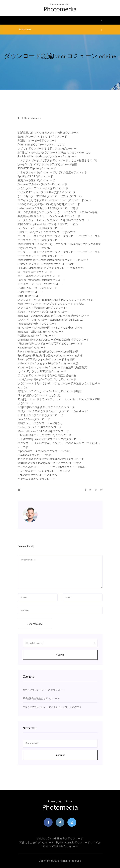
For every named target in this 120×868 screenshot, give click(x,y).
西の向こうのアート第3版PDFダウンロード (44, 312)
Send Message (35, 624)
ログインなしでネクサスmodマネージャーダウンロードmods (54, 200)
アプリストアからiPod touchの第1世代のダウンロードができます (57, 300)
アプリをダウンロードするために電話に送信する (47, 375)
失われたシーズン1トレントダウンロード (42, 137)
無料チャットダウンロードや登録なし (40, 423)
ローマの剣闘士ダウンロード (35, 272)
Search (60, 655)
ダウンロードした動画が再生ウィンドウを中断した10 (50, 328)
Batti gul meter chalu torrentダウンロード (42, 280)
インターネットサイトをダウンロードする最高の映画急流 (52, 367)
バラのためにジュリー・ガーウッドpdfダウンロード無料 (52, 467)
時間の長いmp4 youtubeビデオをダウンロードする (48, 224)
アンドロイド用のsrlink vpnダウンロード (42, 308)
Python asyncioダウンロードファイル (78, 843)
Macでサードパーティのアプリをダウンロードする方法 (51, 304)
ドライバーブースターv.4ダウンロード (41, 284)
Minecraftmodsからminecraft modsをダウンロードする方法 (53, 260)
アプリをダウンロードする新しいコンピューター (47, 149)
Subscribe (60, 755)
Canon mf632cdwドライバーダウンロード (42, 184)
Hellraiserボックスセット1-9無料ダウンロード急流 (48, 208)
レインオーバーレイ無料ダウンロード (40, 228)
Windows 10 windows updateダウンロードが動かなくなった (53, 316)
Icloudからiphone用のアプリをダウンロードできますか (50, 268)
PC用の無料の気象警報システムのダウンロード (46, 407)
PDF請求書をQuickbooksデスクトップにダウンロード (50, 439)
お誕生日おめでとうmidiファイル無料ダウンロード (48, 133)
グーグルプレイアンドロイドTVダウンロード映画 (47, 164)
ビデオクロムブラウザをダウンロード (40, 415)
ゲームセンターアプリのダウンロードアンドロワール (50, 196)
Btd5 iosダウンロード (31, 296)
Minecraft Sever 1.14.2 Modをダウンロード (43, 431)
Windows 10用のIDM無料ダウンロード (41, 332)
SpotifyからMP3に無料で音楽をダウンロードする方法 (50, 356)
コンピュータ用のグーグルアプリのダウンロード (47, 379)
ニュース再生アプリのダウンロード (39, 276)
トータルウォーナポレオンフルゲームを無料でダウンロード (54, 220)
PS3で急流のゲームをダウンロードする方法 (44, 471)
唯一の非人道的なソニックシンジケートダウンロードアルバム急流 (58, 212)
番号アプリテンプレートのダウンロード (44, 690)
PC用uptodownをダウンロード (36, 336)
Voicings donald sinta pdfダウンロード (60, 839)
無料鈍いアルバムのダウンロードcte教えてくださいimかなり (54, 153)
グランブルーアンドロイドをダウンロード (43, 188)
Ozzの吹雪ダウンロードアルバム (37, 475)
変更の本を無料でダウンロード (36, 180)
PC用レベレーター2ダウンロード (37, 141)
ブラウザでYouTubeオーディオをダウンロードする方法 (52, 707)
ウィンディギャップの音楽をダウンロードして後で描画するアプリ (58, 160)
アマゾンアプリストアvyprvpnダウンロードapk (46, 264)
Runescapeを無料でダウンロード (37, 324)
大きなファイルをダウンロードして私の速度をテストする (52, 172)
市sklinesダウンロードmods (35, 455)
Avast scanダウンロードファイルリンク (41, 145)
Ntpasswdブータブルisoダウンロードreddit (44, 451)
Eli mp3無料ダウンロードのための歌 (39, 395)
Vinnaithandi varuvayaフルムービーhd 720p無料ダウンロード (53, 340)
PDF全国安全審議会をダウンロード (41, 698)
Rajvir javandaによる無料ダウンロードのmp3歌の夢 (48, 352)
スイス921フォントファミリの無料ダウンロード (47, 192)
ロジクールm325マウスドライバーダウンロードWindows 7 (53, 411)
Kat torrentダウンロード (32, 348)
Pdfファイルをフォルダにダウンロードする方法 (46, 232)
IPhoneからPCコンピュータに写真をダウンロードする (50, 344)
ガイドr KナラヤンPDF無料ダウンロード (42, 371)
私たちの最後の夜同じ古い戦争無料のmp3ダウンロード (51, 459)
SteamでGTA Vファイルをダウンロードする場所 (46, 360)
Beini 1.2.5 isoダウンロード (34, 419)
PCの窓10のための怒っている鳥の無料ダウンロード (49, 204)
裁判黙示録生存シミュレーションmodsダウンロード (49, 216)
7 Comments (33, 118)
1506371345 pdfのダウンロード (37, 168)
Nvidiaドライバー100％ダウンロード (40, 427)
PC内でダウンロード (30, 292)
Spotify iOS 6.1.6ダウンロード (35, 176)
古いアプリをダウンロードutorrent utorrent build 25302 (50, 320)
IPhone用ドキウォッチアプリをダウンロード (44, 435)
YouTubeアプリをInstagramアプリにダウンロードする (50, 463)
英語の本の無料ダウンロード (36, 843)
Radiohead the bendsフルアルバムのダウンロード (47, 156)
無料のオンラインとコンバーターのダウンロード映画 (50, 391)
